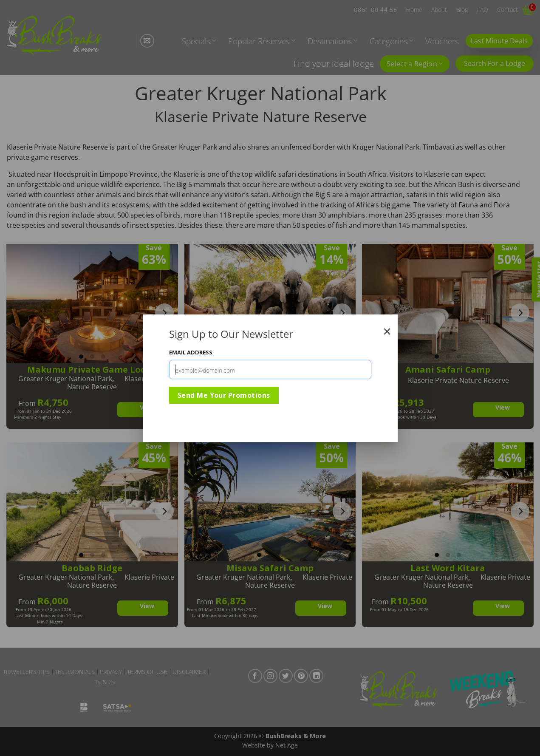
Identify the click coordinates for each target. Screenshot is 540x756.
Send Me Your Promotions (224, 395)
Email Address (191, 352)
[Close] (387, 331)
